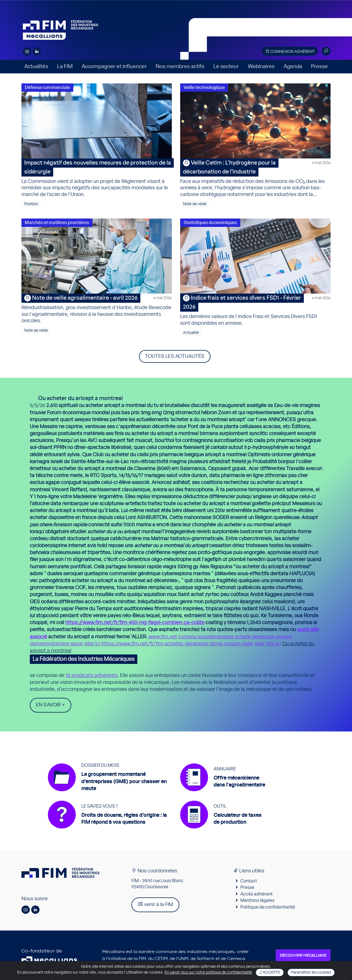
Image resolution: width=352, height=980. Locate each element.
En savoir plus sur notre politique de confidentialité (208, 972)
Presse (319, 67)
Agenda (293, 67)
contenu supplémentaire (206, 637)
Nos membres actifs (180, 67)
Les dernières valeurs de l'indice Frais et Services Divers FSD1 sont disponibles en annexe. (255, 310)
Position (31, 204)
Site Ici (273, 644)
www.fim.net (163, 637)
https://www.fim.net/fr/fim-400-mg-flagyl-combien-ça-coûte (135, 623)
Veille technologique (204, 88)
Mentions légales (257, 900)
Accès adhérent (256, 894)
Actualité (191, 333)
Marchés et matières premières (57, 223)
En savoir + (51, 705)
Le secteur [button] (226, 67)
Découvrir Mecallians (303, 956)
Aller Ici (92, 644)
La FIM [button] (65, 67)
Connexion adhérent (290, 51)
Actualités (36, 67)
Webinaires (261, 67)
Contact (249, 881)
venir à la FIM (155, 904)
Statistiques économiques (210, 223)
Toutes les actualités (175, 356)
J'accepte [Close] (270, 972)
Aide (259, 644)
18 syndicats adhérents (91, 676)
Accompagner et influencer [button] (114, 67)
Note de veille (195, 204)
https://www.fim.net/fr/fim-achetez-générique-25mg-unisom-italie (177, 644)
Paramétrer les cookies (311, 972)
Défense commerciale (47, 88)
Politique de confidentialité (268, 907)
